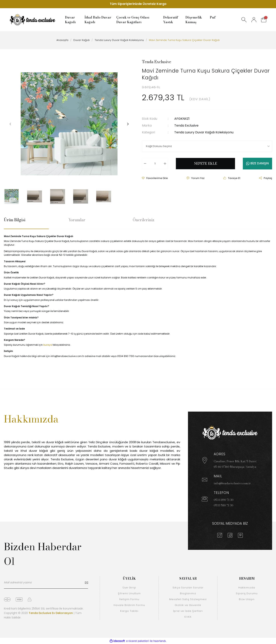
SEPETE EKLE (206, 163)
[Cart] (264, 20)
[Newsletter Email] (46, 585)
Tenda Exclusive (157, 62)
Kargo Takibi (129, 611)
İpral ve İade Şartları (188, 611)
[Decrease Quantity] (145, 164)
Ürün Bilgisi (15, 220)
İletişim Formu (129, 599)
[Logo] (32, 20)
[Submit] (86, 585)
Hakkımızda (247, 588)
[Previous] (10, 124)
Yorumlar (77, 220)
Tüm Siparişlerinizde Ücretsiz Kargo (138, 4)
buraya (48, 345)
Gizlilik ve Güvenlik (188, 605)
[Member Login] (254, 20)
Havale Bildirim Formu (129, 605)
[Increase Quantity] (165, 164)
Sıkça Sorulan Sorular (188, 588)
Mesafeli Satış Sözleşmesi (188, 599)
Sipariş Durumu (247, 593)
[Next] (128, 124)
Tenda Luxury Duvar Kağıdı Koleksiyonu (204, 132)
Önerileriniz (144, 220)
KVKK (188, 617)
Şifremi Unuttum (129, 593)
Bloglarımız (188, 593)
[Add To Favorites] (155, 178)
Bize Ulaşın (247, 599)
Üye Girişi (129, 588)
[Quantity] (155, 164)
